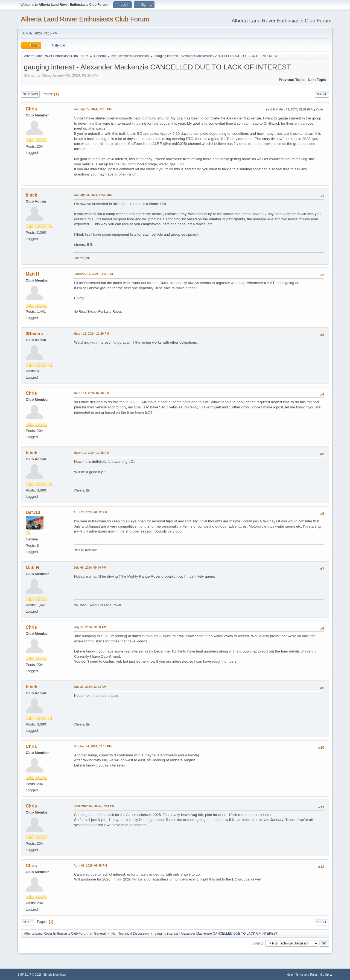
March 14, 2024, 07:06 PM (91, 393)
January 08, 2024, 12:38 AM (93, 195)
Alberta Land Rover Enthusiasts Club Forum (85, 19)
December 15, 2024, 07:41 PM (94, 806)
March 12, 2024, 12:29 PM (91, 334)
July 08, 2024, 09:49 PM (90, 567)
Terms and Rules (307, 975)
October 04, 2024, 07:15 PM (93, 746)
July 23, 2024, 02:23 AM (90, 687)
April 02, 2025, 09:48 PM (90, 865)
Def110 (33, 512)
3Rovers (34, 334)
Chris (31, 109)
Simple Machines (54, 975)
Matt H (32, 274)
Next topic (317, 80)
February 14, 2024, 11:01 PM (93, 274)
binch (32, 195)
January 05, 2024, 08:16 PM (93, 109)
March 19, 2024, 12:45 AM (91, 453)
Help (290, 975)
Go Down (30, 94)
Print (322, 94)
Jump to (258, 943)
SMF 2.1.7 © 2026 (30, 975)
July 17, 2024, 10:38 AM (90, 627)
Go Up (28, 922)
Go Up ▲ (326, 975)
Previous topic (292, 80)
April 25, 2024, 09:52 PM (90, 512)
